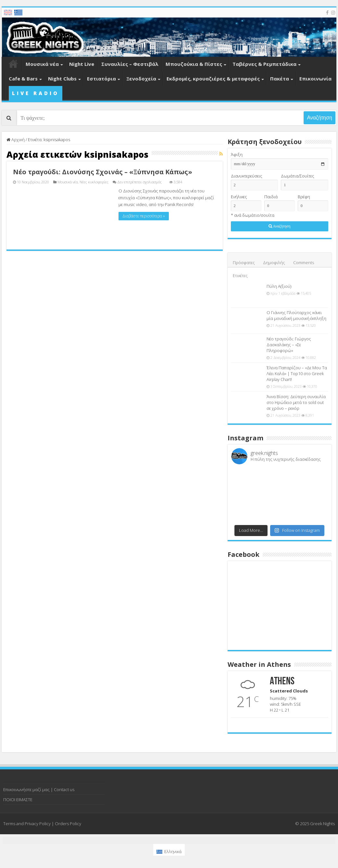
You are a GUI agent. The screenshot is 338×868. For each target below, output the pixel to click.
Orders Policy (68, 824)
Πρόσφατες (244, 263)
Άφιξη (237, 154)
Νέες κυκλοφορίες (94, 182)
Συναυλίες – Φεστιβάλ (130, 64)
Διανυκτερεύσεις (247, 176)
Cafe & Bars (23, 79)
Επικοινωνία (315, 79)
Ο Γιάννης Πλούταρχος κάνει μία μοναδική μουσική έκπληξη (296, 315)
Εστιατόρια (101, 79)
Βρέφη (304, 197)
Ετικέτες (240, 275)
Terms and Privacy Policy (27, 824)
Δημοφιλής (274, 263)
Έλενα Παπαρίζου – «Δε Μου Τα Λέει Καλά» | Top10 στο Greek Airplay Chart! (297, 373)
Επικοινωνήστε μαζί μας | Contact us (39, 789)
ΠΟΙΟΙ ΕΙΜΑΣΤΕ (18, 800)
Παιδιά (271, 197)
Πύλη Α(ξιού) (279, 286)
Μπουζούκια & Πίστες (194, 64)
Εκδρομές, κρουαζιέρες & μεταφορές (213, 79)
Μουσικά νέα (42, 64)
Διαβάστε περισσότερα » (144, 216)
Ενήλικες (239, 197)
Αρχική (16, 140)
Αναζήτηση (319, 118)
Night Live (82, 64)
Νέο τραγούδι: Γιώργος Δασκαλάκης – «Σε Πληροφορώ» (289, 345)
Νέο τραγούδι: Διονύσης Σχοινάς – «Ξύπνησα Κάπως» (103, 172)
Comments (304, 263)
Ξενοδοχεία (141, 79)
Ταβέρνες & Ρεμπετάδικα (264, 64)
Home (13, 64)
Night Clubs (62, 79)
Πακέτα (280, 79)
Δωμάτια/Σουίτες (298, 176)
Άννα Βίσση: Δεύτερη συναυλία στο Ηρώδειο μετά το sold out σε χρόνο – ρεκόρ (296, 402)
